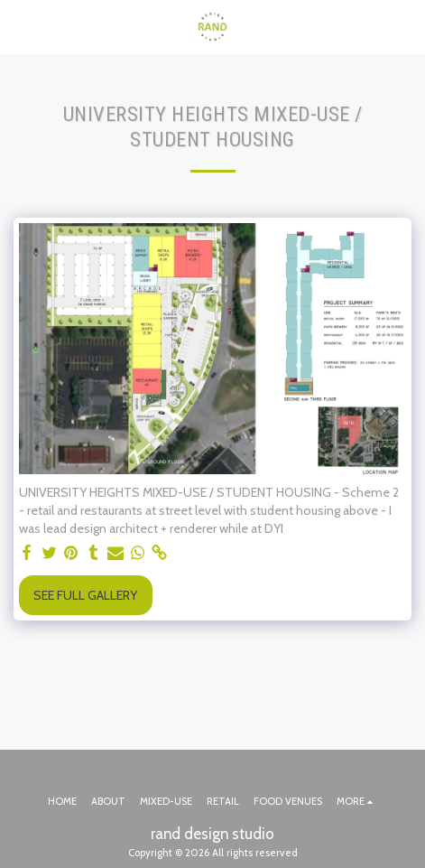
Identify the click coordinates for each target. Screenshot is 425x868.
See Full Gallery (85, 595)
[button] (20, 26)
